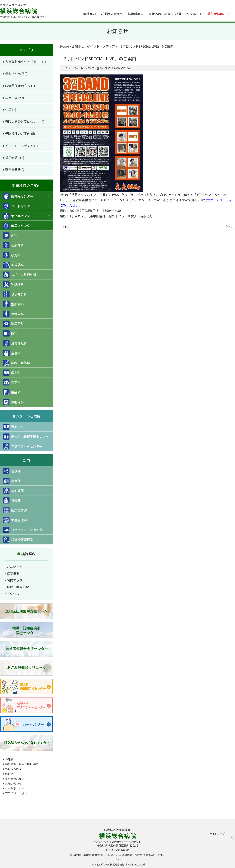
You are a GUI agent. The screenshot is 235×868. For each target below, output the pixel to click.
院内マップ (15, 580)
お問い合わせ (13, 784)
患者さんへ (13, 73)
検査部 (12, 500)
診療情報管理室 (18, 540)
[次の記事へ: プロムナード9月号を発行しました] (229, 226)
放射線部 (13, 491)
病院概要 (13, 573)
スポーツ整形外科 (20, 275)
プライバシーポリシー (19, 793)
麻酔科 (12, 392)
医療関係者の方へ (18, 86)
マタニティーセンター (23, 446)
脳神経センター (18, 196)
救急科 (12, 373)
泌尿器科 (13, 324)
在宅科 (12, 382)
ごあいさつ (15, 567)
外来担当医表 (13, 769)
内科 (10, 235)
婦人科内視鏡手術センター (26, 437)
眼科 (10, 333)
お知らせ (11, 759)
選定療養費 (13, 170)
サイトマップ (217, 834)
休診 (9, 110)
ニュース (12, 98)
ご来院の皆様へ (112, 14)
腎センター (15, 427)
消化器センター (18, 216)
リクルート (194, 14)
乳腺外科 (13, 284)
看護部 (12, 471)
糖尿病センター (18, 226)
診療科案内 (136, 14)
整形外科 (13, 304)
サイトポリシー (15, 788)
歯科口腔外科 (17, 363)
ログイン (117, 859)
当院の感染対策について (23, 122)
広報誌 (9, 774)
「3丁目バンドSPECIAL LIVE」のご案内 (98, 58)
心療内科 (13, 245)
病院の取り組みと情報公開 (22, 764)
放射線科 (13, 402)
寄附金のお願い (15, 779)
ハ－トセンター (18, 206)
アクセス (13, 593)
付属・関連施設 (18, 587)
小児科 (12, 255)
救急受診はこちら (220, 14)
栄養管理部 (15, 520)
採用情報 (12, 158)
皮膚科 (12, 353)
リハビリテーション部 (23, 530)
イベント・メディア (19, 146)
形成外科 (13, 265)
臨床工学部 (15, 510)
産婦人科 (13, 314)
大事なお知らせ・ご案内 (23, 62)
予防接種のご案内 (18, 133)
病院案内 (89, 14)
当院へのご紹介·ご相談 (165, 14)
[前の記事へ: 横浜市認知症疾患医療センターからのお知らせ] (66, 226)
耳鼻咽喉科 (15, 343)
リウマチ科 (15, 294)
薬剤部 (12, 481)
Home (64, 46)
